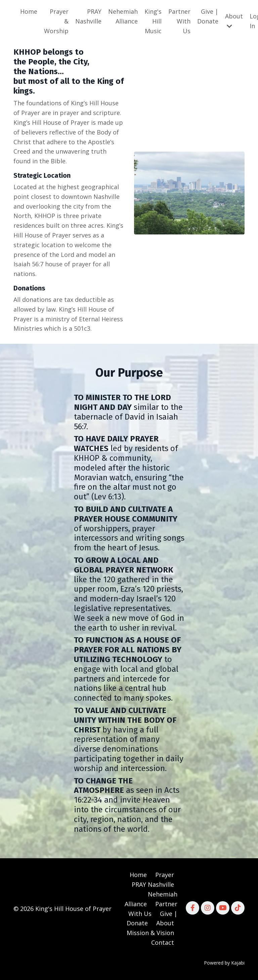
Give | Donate (208, 16)
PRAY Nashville (88, 16)
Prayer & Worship (56, 21)
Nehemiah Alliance (123, 16)
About (234, 21)
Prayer (165, 875)
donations (37, 300)
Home (29, 11)
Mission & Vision (150, 933)
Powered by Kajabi (224, 963)
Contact (163, 942)
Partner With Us (179, 21)
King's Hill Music (153, 21)
